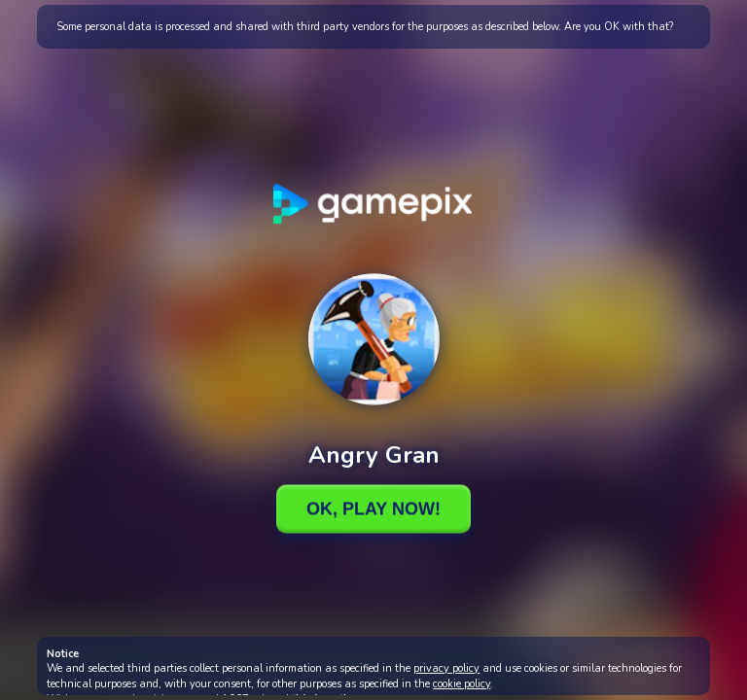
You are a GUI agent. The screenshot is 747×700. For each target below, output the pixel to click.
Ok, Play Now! (373, 508)
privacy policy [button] (446, 668)
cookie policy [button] (462, 684)
